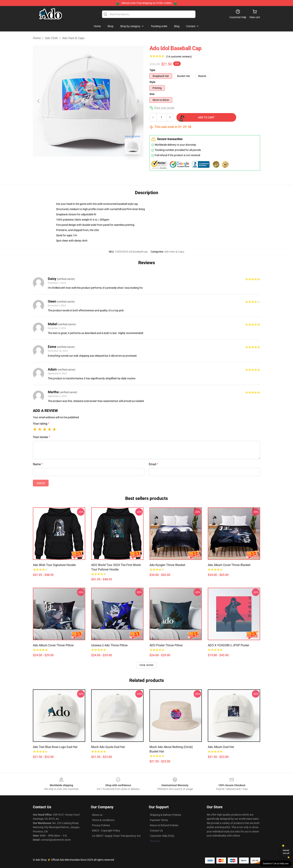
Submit (41, 483)
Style (152, 82)
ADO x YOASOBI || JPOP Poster (228, 645)
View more (147, 665)
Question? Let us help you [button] (276, 864)
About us (97, 815)
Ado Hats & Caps (73, 38)
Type (152, 70)
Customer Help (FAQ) (162, 836)
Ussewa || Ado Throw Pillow (109, 645)
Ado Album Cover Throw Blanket (229, 565)
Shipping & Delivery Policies (165, 815)
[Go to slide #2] (98, 166)
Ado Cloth (51, 38)
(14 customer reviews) (179, 57)
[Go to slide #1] (78, 166)
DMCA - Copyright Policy (106, 831)
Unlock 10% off (286, 852)
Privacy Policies (101, 825)
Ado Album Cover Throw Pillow (53, 645)
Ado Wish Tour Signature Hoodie (54, 565)
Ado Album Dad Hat (221, 747)
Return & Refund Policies (164, 825)
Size (152, 94)
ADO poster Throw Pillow (166, 645)
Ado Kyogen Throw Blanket (167, 565)
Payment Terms (159, 820)
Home (37, 38)
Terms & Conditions (103, 820)
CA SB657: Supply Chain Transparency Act (116, 836)
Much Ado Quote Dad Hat (108, 747)
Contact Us (156, 831)
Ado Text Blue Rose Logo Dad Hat (55, 747)
